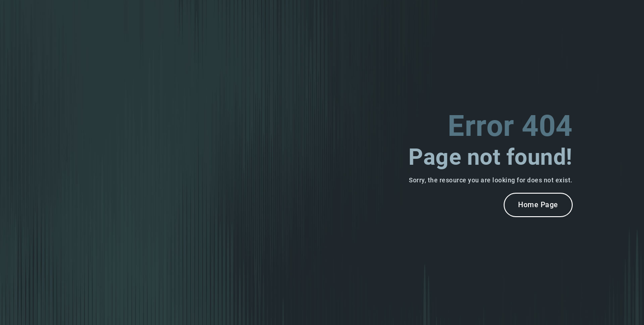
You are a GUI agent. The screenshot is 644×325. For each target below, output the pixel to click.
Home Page (538, 205)
